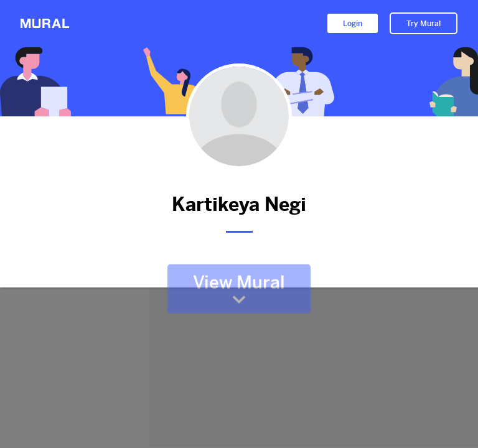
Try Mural (424, 24)
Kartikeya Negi (239, 204)
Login (353, 24)
